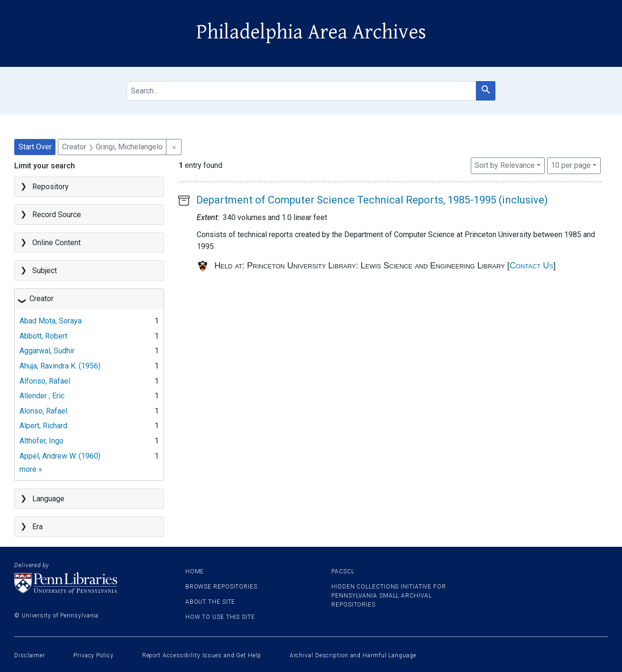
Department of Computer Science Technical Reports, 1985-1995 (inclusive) (372, 200)
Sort (505, 165)
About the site (210, 602)
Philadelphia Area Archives (311, 32)
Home (195, 571)
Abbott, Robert (43, 336)
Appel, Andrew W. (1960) (60, 456)
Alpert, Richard (43, 426)
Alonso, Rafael (43, 411)
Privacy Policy (94, 655)
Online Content (56, 243)
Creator (41, 299)
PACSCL (343, 571)
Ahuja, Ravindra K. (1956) (60, 366)
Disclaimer (30, 655)
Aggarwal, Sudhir (47, 351)
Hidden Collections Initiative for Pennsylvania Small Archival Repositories (389, 596)
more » (31, 469)
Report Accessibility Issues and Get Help (202, 655)
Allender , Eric (42, 396)
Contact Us (531, 266)
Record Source (57, 215)
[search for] (301, 91)
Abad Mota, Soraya (50, 321)
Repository (50, 187)
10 (571, 165)
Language (48, 499)
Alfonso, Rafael (45, 381)
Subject (45, 271)
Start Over (35, 147)
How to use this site (220, 617)
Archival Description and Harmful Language (353, 655)
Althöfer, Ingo (41, 441)
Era (37, 527)
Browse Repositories (221, 587)
